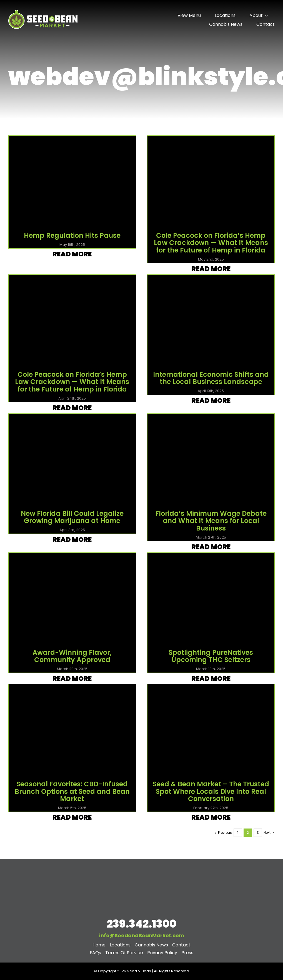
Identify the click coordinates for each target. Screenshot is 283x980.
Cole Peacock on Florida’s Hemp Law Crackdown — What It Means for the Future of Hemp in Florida (211, 243)
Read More (72, 254)
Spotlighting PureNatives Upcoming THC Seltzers (211, 656)
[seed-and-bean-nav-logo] (43, 10)
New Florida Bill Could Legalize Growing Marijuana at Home (72, 517)
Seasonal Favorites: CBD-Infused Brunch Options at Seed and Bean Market (72, 791)
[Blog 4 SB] (72, 689)
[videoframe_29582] (211, 280)
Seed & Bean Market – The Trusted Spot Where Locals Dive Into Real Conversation (211, 791)
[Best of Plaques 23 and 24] (72, 558)
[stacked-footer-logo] (142, 867)
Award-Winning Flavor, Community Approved (72, 656)
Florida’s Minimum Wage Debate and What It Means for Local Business (211, 521)
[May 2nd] (211, 141)
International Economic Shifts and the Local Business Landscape (211, 378)
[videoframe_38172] (211, 558)
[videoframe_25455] (72, 280)
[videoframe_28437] (211, 419)
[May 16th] (72, 141)
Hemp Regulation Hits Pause (72, 235)
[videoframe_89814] (72, 419)
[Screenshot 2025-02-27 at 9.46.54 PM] (211, 689)
